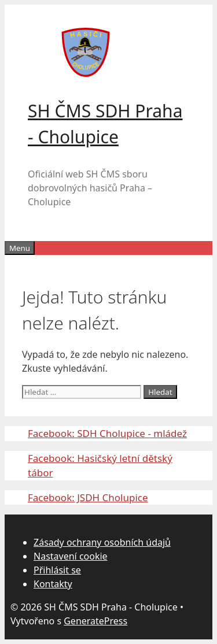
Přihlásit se (57, 570)
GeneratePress (95, 621)
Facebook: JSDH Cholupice (88, 497)
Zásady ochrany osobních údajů (102, 542)
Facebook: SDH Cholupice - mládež (107, 433)
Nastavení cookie (71, 556)
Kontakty (53, 584)
